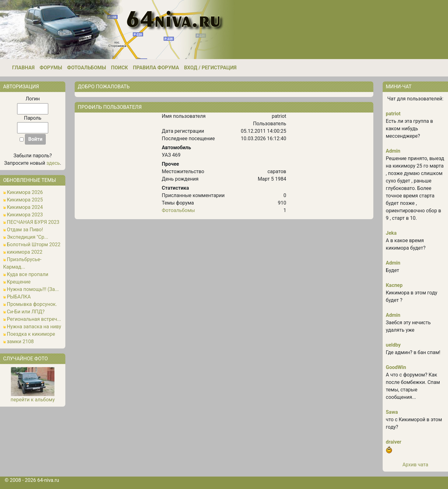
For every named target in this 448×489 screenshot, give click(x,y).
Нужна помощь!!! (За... (33, 289)
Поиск (119, 68)
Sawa (392, 412)
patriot (393, 114)
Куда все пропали (28, 274)
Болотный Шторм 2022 (34, 244)
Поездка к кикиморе (31, 334)
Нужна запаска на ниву (34, 327)
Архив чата (415, 465)
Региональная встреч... (34, 319)
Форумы (51, 68)
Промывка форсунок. (32, 304)
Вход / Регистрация (210, 68)
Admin (393, 151)
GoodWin (396, 367)
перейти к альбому (33, 400)
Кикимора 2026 (25, 192)
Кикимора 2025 (25, 200)
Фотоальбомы (87, 68)
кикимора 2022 (25, 252)
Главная (23, 68)
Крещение (19, 282)
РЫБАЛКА (19, 297)
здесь (53, 163)
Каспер (394, 285)
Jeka (391, 233)
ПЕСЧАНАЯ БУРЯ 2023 (33, 222)
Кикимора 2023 (25, 215)
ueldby (393, 345)
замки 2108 (20, 341)
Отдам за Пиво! (25, 230)
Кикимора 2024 (25, 207)
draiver (394, 442)
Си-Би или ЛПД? (26, 312)
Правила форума (156, 68)
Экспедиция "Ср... (28, 237)
